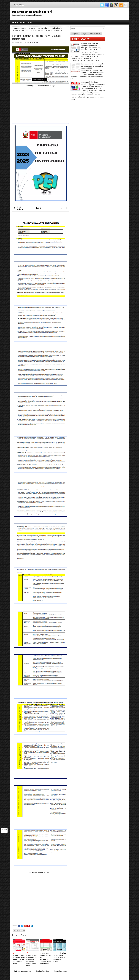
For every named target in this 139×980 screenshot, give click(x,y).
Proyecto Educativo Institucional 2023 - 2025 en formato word (36, 37)
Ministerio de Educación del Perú (32, 12)
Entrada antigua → (62, 971)
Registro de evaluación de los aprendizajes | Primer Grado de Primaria (45, 958)
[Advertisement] (40, 106)
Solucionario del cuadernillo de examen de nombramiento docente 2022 (93, 66)
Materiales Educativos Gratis (22, 22)
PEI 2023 (31, 28)
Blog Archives (95, 34)
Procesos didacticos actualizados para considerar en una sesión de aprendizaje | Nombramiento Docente (93, 85)
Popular (75, 34)
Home (15, 28)
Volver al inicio (19, 5)
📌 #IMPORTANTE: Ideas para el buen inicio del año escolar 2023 (19, 958)
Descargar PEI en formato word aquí (41, 86)
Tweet (4, 830)
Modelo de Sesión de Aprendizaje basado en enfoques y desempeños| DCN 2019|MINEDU (91, 47)
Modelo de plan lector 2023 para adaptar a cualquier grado (60, 957)
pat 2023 (23, 28)
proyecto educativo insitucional (48, 28)
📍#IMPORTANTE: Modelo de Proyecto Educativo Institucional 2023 (32, 959)
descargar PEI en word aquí (40, 872)
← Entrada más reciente (22, 971)
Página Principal (43, 971)
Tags (84, 34)
